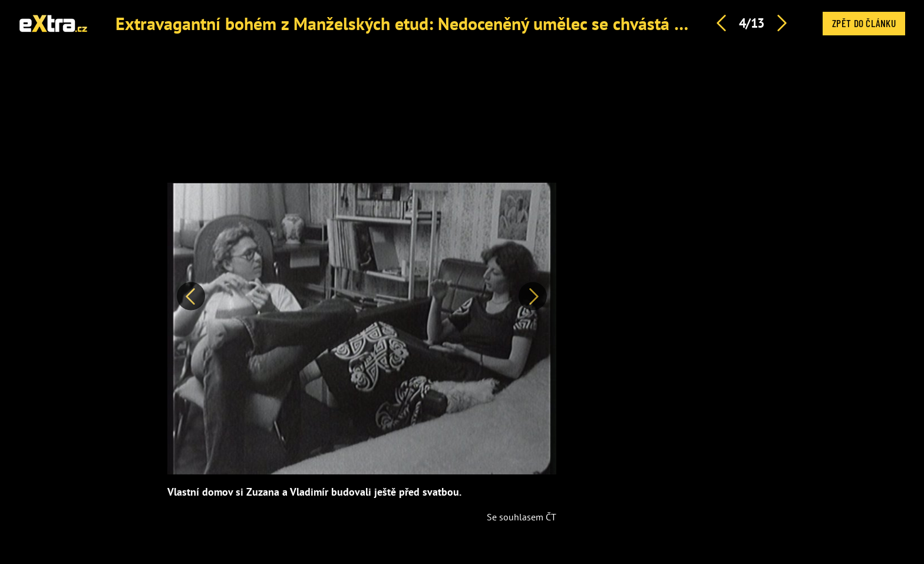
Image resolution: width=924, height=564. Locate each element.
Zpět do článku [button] (864, 23)
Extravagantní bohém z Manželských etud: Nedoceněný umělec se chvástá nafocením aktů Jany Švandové (509, 23)
